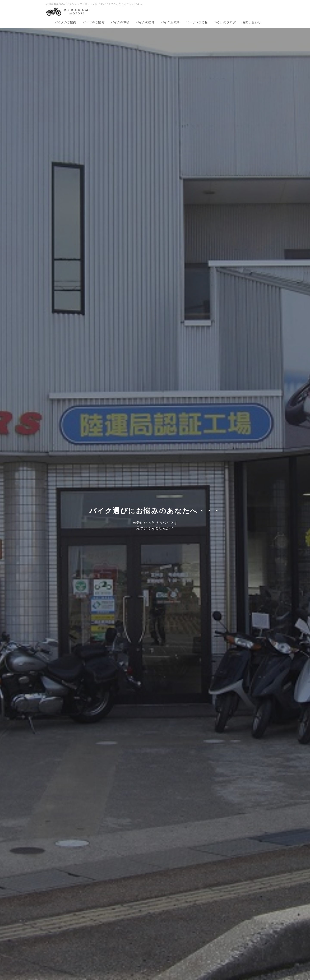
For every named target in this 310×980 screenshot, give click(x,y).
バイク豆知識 (170, 22)
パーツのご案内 (94, 22)
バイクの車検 (120, 22)
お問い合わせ (252, 22)
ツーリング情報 (197, 22)
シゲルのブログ (225, 22)
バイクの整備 (145, 22)
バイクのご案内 (66, 22)
